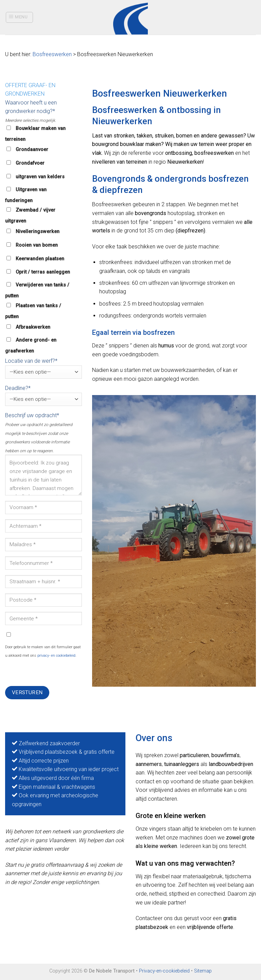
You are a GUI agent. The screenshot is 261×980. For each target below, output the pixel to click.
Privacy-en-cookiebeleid (164, 971)
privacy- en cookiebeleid (56, 656)
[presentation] (57, 673)
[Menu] (19, 17)
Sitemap (203, 971)
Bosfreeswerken (52, 54)
